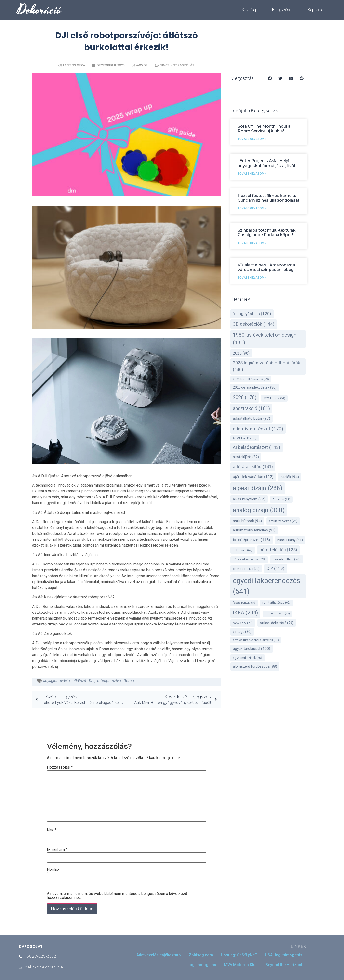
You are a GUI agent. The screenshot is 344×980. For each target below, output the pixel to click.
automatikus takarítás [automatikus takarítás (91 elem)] (254, 530)
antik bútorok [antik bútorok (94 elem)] (247, 521)
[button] (270, 78)
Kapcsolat (316, 10)
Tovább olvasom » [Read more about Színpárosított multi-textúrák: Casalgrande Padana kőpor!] (252, 243)
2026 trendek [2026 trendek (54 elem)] (274, 398)
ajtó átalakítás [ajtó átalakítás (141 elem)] (253, 467)
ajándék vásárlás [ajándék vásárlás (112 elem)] (253, 477)
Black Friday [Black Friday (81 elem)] (290, 540)
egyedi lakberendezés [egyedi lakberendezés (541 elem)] (267, 586)
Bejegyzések (283, 10)
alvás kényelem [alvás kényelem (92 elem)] (249, 499)
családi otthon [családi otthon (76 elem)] (287, 559)
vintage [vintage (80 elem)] (242, 632)
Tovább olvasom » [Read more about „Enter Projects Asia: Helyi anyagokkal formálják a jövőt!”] (252, 174)
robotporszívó (109, 681)
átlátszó (79, 681)
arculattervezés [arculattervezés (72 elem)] (283, 521)
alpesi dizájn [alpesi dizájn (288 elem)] (258, 488)
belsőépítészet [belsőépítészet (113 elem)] (251, 540)
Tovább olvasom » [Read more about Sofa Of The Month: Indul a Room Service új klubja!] (252, 139)
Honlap (53, 870)
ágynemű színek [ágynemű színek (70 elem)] (247, 658)
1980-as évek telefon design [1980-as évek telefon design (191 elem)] (265, 339)
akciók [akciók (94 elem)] (290, 477)
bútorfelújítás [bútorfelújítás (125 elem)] (278, 550)
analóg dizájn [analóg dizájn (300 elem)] (259, 510)
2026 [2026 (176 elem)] (245, 397)
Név (52, 830)
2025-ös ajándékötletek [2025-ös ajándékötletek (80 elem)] (255, 387)
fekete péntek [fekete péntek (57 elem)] (244, 603)
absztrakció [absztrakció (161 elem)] (251, 409)
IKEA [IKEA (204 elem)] (245, 613)
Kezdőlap (250, 10)
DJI (92, 681)
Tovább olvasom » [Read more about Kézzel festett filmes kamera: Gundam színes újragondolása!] (252, 208)
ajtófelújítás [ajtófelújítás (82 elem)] (246, 457)
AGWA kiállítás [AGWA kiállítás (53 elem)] (245, 438)
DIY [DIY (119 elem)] (276, 568)
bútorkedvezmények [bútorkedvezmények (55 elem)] (249, 559)
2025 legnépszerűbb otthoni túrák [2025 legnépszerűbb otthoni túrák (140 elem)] (266, 366)
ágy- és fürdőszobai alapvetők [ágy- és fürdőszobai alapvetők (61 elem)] (256, 640)
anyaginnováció (57, 681)
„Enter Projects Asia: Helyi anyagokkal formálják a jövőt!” (268, 163)
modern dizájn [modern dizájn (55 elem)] (277, 614)
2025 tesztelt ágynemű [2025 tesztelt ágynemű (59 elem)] (251, 379)
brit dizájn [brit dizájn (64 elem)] (243, 550)
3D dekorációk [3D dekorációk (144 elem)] (254, 324)
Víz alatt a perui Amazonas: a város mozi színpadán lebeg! (266, 267)
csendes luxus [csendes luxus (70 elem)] (246, 569)
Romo (129, 681)
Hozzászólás (60, 767)
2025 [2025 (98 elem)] (241, 353)
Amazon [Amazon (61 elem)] (281, 499)
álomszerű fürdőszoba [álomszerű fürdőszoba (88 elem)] (255, 666)
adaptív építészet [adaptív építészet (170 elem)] (258, 429)
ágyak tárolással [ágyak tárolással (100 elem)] (251, 649)
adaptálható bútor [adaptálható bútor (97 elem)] (251, 418)
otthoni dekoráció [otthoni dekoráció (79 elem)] (277, 623)
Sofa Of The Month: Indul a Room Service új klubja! (264, 129)
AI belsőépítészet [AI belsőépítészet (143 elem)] (257, 447)
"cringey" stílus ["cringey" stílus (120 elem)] (252, 314)
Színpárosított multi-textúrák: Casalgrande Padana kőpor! (267, 233)
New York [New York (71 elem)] (243, 623)
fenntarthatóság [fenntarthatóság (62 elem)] (276, 603)
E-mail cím (57, 850)
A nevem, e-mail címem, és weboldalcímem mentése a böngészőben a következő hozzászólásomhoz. (117, 896)
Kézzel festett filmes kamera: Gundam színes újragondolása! (268, 198)
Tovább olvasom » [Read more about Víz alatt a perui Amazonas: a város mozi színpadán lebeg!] (252, 278)
